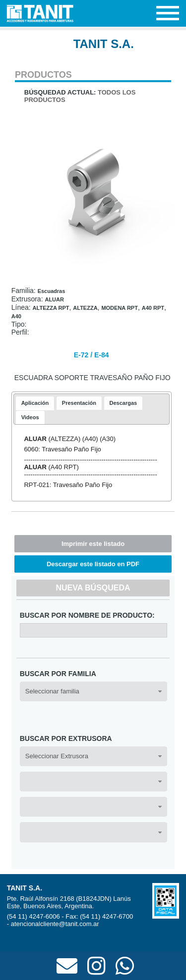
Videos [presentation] (30, 417)
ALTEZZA (85, 308)
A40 (16, 316)
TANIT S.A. (104, 44)
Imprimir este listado (93, 544)
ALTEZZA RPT (51, 308)
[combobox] (94, 691)
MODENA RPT (120, 308)
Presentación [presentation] (79, 403)
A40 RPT (153, 308)
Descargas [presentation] (124, 403)
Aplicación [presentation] (35, 403)
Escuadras (52, 291)
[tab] (35, 403)
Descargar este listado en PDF (93, 564)
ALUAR (54, 299)
